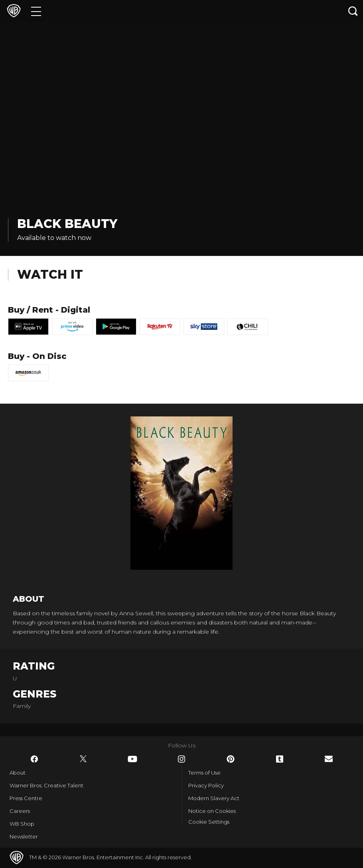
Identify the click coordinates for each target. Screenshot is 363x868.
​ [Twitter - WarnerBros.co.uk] (83, 759)
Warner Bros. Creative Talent (46, 785)
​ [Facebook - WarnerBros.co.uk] (34, 759)
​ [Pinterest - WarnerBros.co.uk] (231, 759)
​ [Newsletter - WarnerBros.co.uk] (329, 759)
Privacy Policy (206, 785)
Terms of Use (204, 773)
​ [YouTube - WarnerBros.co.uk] (132, 759)
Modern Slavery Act (214, 798)
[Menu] (36, 11)
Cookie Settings (209, 822)
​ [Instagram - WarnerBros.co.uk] (181, 759)
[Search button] (353, 11)
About (18, 773)
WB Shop (22, 824)
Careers (20, 811)
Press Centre (26, 798)
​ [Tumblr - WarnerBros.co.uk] (280, 759)
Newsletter (24, 836)
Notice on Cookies (212, 811)
